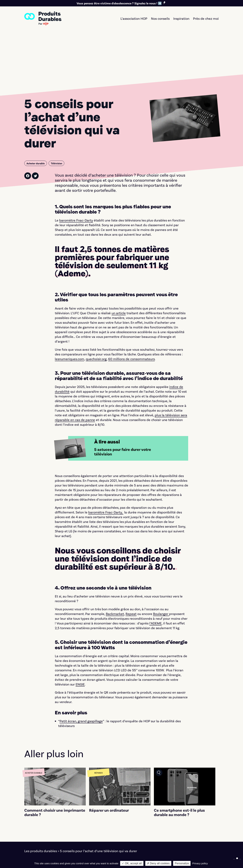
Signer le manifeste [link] (193, 822)
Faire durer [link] (135, 827)
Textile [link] (81, 836)
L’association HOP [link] (134, 18)
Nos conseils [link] (160, 18)
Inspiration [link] (181, 18)
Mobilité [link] (82, 831)
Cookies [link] (58, 859)
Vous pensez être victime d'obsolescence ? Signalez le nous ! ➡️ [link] (119, 3)
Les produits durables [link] (41, 799)
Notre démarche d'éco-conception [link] (184, 859)
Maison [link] (81, 841)
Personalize (182, 863)
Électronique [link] (85, 827)
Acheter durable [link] (139, 822)
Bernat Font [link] (92, 859)
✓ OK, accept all (132, 863)
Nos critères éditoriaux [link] (195, 831)
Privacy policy (200, 863)
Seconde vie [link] (136, 836)
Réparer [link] (133, 831)
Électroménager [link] (88, 822)
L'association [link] (187, 827)
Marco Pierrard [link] (144, 859)
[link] (43, 18)
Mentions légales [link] (37, 859)
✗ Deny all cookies (158, 863)
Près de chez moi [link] (206, 18)
